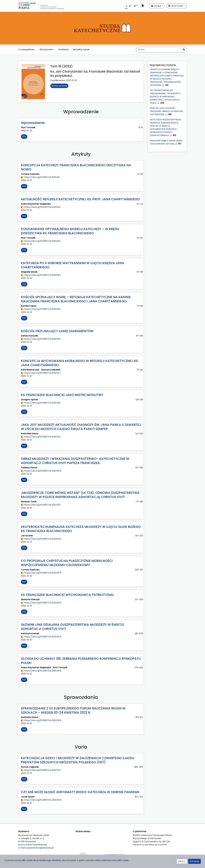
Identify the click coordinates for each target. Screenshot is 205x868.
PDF (24, 137)
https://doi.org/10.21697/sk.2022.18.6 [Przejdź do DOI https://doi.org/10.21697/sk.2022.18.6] (41, 339)
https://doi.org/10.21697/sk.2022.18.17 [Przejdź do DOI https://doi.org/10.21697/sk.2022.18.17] (41, 770)
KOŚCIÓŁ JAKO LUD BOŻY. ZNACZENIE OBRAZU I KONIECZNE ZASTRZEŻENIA (166, 111)
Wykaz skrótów (59, 86)
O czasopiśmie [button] (26, 50)
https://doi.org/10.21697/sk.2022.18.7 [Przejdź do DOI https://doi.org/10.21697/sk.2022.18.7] (41, 373)
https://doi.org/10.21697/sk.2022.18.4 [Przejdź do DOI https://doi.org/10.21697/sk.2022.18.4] (41, 275)
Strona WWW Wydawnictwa (33, 845)
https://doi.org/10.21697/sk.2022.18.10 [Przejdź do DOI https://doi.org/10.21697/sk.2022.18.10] (41, 471)
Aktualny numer (81, 50)
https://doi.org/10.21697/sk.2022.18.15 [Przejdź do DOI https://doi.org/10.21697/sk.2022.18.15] (41, 637)
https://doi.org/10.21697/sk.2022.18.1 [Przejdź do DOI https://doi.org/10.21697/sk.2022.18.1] (40, 177)
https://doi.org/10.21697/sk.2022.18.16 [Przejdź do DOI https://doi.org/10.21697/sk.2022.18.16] (41, 671)
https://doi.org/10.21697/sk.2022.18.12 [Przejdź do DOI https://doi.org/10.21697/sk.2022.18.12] (41, 539)
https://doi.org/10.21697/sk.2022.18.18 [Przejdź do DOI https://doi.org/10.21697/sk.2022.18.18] (41, 800)
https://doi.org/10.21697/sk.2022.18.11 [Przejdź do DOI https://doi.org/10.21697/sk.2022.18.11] (41, 505)
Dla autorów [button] (46, 50)
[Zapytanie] (158, 50)
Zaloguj (156, 6)
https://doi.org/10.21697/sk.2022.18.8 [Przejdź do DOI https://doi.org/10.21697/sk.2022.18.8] (41, 403)
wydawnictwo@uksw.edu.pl (40, 848)
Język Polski (176, 6)
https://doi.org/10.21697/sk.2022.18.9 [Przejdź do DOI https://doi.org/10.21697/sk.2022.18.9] (41, 437)
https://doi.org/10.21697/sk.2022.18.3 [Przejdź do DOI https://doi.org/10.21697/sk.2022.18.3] (41, 241)
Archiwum (64, 50)
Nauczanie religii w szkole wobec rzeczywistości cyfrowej (166, 142)
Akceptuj (195, 861)
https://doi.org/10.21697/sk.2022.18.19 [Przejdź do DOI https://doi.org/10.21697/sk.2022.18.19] (41, 720)
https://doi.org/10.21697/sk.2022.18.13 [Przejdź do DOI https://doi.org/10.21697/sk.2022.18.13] (41, 573)
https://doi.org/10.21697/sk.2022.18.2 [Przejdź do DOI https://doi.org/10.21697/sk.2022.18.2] (41, 207)
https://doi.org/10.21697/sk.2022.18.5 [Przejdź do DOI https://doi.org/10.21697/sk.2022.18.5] (41, 309)
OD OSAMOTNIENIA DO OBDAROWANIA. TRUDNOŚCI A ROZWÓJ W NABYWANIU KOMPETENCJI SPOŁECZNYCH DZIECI (165, 97)
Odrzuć (182, 861)
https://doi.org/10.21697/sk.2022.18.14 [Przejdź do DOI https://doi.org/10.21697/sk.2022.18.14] (41, 603)
